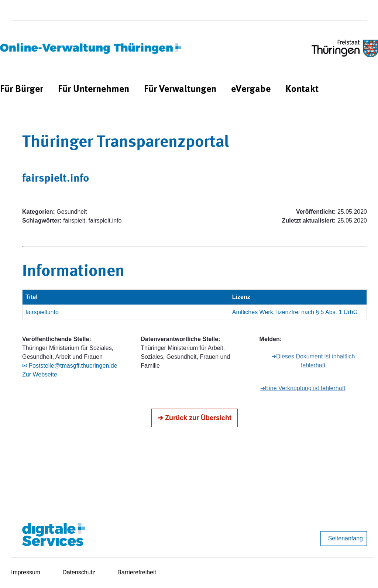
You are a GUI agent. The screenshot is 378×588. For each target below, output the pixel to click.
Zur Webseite (40, 374)
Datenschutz (79, 572)
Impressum (26, 572)
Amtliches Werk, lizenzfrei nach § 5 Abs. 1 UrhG (295, 312)
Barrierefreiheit (137, 572)
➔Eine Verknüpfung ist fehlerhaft (303, 388)
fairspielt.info (42, 312)
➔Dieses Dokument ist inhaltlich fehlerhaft (313, 361)
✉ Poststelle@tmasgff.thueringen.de (70, 366)
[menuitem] (22, 90)
